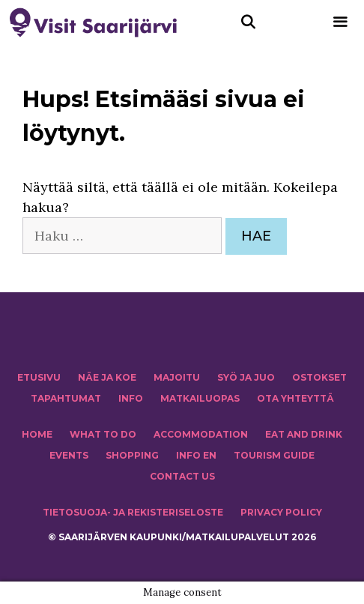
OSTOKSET (319, 377)
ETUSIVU (39, 377)
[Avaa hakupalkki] (248, 22)
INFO (131, 398)
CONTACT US (182, 476)
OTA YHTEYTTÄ (295, 398)
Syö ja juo (246, 377)
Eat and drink (304, 434)
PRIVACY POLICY (281, 512)
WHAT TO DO (103, 434)
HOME (37, 434)
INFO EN (196, 455)
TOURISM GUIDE (274, 455)
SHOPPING (132, 455)
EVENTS (69, 455)
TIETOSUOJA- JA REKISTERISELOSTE (133, 512)
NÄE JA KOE (107, 377)
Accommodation (201, 434)
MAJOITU (177, 377)
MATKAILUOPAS (200, 398)
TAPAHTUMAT (66, 398)
